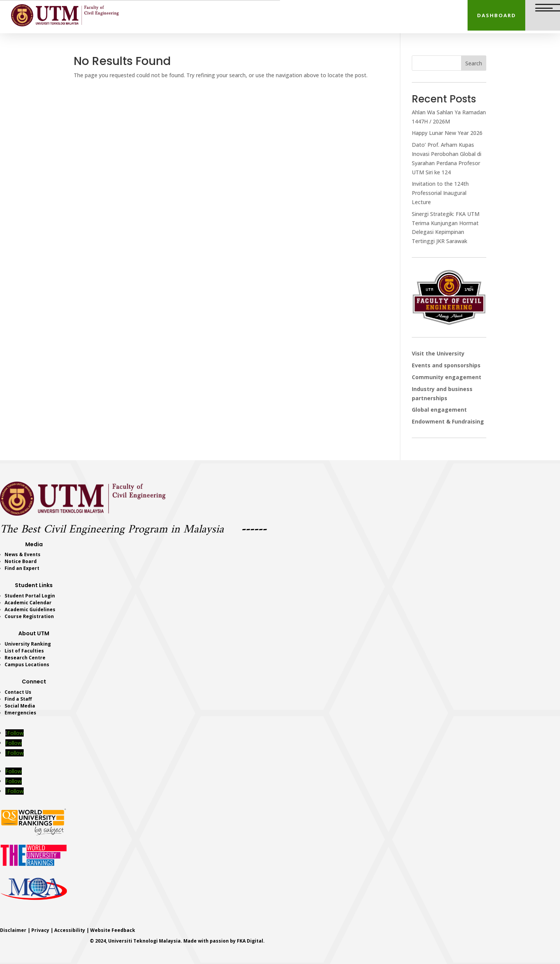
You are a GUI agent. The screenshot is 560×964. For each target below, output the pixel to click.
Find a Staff (18, 699)
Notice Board (21, 561)
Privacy (40, 930)
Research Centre (25, 658)
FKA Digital (250, 941)
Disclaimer (13, 930)
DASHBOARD (497, 15)
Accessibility (70, 930)
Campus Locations (27, 665)
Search (474, 63)
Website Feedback (113, 930)
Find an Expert (22, 568)
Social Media (20, 706)
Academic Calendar (28, 603)
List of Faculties (24, 651)
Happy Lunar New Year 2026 (447, 133)
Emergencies (20, 713)
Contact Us (18, 692)
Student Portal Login (30, 596)
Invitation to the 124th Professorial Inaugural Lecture (440, 193)
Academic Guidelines (30, 609)
